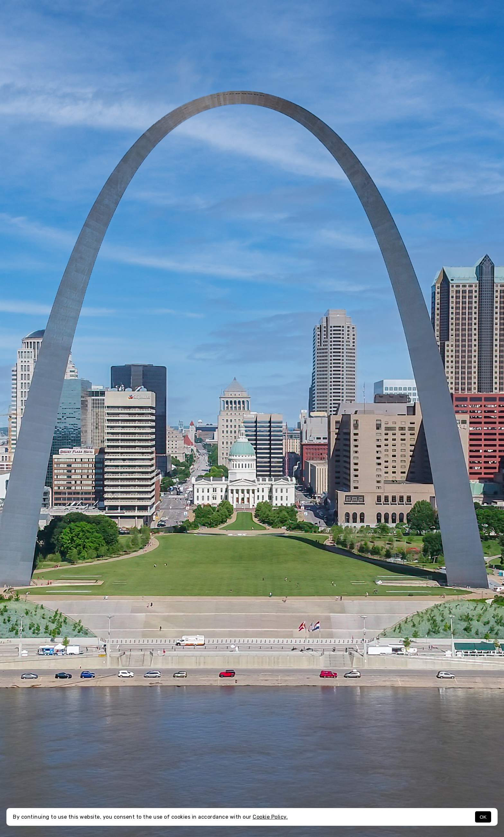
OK (483, 817)
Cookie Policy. (270, 817)
